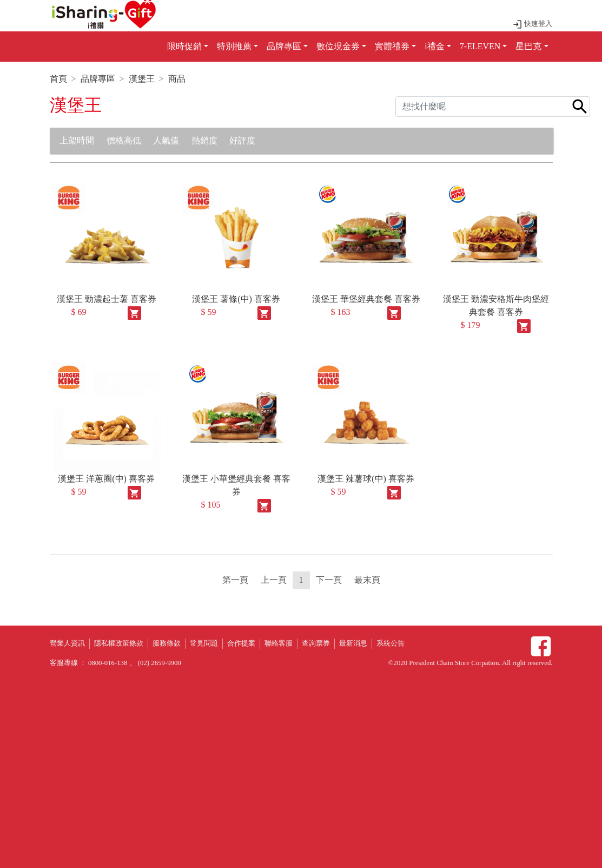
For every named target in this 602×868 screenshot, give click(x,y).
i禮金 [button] (434, 46)
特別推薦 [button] (234, 46)
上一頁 (274, 580)
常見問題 (204, 643)
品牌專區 (98, 79)
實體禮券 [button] (392, 46)
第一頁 (235, 580)
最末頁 (367, 580)
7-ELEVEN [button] (480, 46)
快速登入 (532, 24)
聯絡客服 (279, 643)
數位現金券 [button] (338, 46)
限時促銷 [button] (184, 46)
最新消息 (353, 643)
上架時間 (77, 140)
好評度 (242, 140)
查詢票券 (316, 643)
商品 (177, 79)
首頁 (58, 79)
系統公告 (391, 643)
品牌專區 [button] (284, 46)
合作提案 (241, 643)
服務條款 (167, 643)
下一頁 (329, 580)
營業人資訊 (67, 643)
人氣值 (166, 140)
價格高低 (124, 140)
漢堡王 (142, 79)
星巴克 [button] (528, 46)
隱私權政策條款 (119, 643)
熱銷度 (204, 140)
